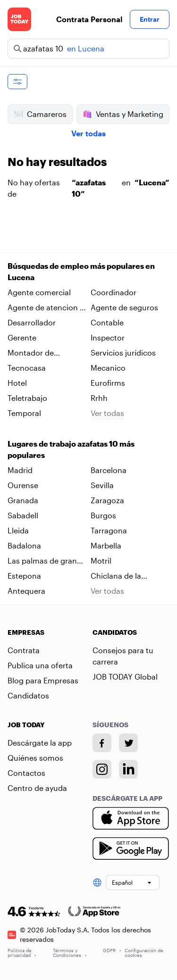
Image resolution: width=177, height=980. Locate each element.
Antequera (26, 591)
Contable (107, 322)
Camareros (40, 114)
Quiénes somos (35, 758)
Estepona (24, 576)
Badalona (24, 545)
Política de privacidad (22, 953)
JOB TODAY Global (125, 677)
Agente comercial (39, 292)
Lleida (18, 530)
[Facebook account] (102, 743)
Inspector (108, 337)
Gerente (22, 337)
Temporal (24, 413)
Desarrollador (32, 322)
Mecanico (108, 368)
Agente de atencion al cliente (47, 308)
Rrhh (99, 398)
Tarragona (109, 530)
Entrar (150, 19)
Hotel (17, 383)
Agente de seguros (124, 307)
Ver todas (88, 133)
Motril (101, 561)
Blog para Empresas (43, 680)
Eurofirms (108, 383)
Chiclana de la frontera (116, 576)
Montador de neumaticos (31, 353)
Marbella (106, 545)
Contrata (24, 650)
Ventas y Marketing (123, 114)
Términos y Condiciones (70, 953)
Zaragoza (107, 500)
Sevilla (102, 485)
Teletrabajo (27, 398)
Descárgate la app (40, 743)
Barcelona (109, 470)
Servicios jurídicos (123, 353)
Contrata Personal (89, 19)
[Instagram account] (102, 769)
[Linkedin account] (128, 769)
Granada (23, 500)
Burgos (103, 515)
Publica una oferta (40, 665)
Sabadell (23, 515)
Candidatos (28, 695)
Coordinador (114, 292)
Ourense (23, 485)
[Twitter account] (128, 743)
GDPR (112, 950)
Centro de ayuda (37, 788)
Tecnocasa (27, 368)
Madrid (20, 470)
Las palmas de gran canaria (42, 561)
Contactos (26, 773)
